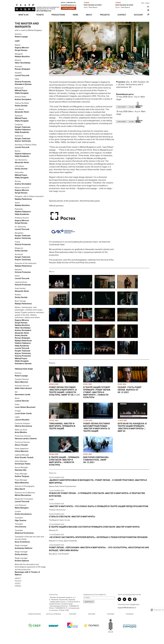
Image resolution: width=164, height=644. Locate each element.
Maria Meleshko (22, 483)
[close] (163, 610)
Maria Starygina (22, 508)
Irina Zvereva (20, 527)
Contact (122, 15)
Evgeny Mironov (22, 48)
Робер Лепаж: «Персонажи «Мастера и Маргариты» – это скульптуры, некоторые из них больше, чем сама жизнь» (99, 549)
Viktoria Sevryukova (23, 426)
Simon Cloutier (21, 445)
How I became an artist (93, 5)
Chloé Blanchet (22, 451)
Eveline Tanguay (22, 476)
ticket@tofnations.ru (69, 5)
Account (138, 15)
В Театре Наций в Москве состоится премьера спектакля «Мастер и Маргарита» (95, 527)
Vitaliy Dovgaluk (22, 93)
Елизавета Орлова (23, 84)
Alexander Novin (22, 112)
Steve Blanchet (21, 382)
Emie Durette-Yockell (24, 457)
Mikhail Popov (21, 90)
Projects (105, 15)
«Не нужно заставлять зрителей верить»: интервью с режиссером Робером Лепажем (98, 537)
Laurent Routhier (22, 420)
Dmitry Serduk (21, 106)
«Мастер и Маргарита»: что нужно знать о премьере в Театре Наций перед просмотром (99, 506)
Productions (58, 15)
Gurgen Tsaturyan (23, 127)
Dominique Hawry (23, 464)
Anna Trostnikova (22, 542)
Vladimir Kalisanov (23, 130)
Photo (18, 581)
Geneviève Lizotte (23, 394)
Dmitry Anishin (21, 554)
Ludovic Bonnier (22, 401)
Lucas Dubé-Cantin (23, 413)
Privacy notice (158, 610)
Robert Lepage (21, 37)
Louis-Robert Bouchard (25, 407)
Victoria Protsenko (23, 82)
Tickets (40, 15)
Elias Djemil (20, 489)
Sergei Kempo (21, 50)
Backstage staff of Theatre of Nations (27, 573)
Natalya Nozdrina (22, 56)
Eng (147, 3)
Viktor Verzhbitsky (23, 63)
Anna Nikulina (21, 432)
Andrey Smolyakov (23, 99)
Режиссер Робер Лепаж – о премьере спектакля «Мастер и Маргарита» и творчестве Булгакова (97, 495)
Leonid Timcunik (22, 75)
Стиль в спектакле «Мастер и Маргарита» (72, 517)
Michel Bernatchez (23, 495)
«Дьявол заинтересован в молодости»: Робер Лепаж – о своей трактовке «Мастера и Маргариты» (98, 482)
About (89, 15)
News (75, 15)
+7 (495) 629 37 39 (70, 3)
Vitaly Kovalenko (22, 132)
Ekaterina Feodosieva (24, 533)
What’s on (23, 15)
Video (18, 583)
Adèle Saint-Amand (23, 388)
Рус (143, 3)
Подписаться (89, 602)
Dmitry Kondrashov (23, 514)
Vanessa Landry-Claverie (26, 438)
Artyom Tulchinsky (23, 141)
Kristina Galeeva (22, 561)
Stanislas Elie (21, 470)
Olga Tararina (20, 520)
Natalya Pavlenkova (23, 199)
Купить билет (69, 8)
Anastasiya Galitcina (24, 548)
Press (18, 586)
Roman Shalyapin (22, 69)
